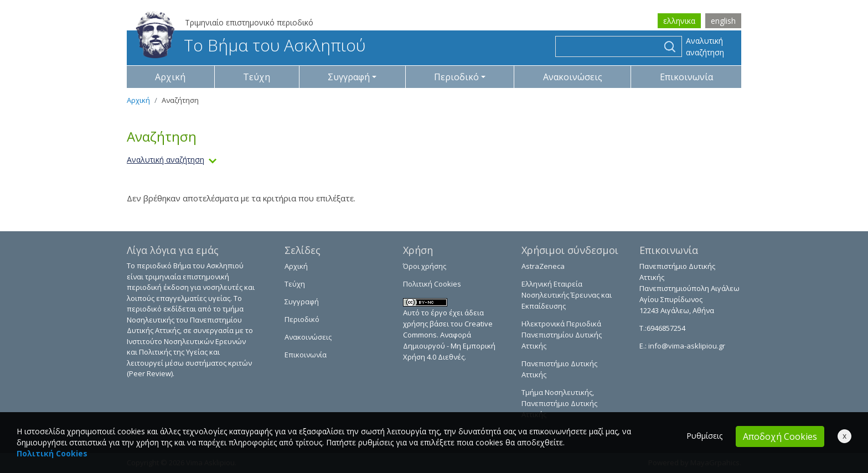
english (723, 21)
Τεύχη (257, 77)
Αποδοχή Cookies (780, 436)
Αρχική (170, 77)
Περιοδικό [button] (456, 77)
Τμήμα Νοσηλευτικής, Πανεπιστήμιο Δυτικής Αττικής (559, 403)
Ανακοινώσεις (573, 77)
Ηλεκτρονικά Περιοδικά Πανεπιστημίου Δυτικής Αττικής (562, 335)
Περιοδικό (302, 319)
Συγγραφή (302, 302)
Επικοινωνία (686, 77)
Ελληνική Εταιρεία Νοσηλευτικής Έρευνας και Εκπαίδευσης (567, 295)
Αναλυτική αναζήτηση (705, 46)
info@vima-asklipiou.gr (686, 346)
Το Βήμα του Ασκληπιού (250, 45)
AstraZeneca (543, 266)
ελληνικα (679, 21)
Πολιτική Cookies (432, 284)
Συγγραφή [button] (349, 77)
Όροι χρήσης (425, 266)
